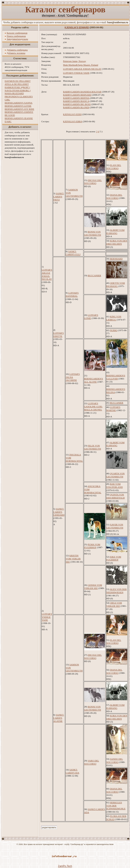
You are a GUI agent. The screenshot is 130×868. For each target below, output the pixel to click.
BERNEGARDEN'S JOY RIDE (19, 109)
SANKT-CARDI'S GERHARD (59, 512)
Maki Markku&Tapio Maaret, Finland (80, 65)
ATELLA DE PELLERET (17, 84)
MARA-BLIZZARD (14, 93)
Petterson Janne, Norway (75, 61)
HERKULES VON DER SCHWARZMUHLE (116, 806)
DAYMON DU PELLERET (18, 81)
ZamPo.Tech (65, 866)
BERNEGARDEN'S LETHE (18, 106)
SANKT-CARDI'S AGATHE (59, 718)
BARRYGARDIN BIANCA (76, 101)
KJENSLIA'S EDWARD (77, 27)
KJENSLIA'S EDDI (72, 114)
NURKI (114, 330)
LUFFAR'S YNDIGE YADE (76, 73)
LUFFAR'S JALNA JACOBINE (73, 377)
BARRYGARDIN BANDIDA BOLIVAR (82, 92)
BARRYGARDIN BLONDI (76, 107)
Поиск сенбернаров (16, 36)
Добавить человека (16, 53)
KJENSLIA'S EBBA (73, 121)
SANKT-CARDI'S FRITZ (59, 197)
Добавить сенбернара (17, 50)
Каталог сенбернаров (17, 33)
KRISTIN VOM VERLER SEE (73, 559)
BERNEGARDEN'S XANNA (18, 103)
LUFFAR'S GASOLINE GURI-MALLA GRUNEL (93, 406)
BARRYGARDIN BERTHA (76, 98)
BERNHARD (116, 259)
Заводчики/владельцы (17, 39)
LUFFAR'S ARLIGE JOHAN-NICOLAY (82, 69)
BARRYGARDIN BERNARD (77, 95)
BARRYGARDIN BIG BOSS (77, 104)
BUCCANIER (94, 275)
